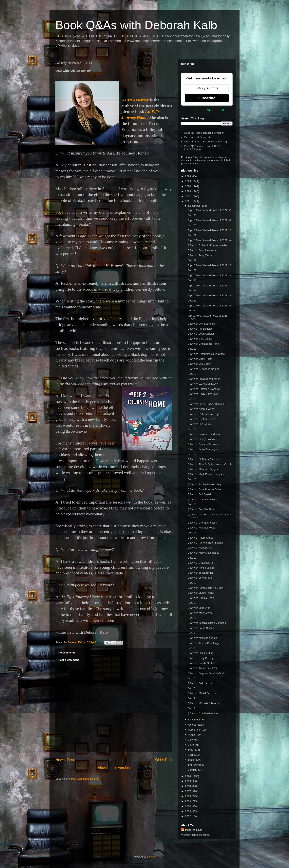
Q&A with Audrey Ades (200, 538)
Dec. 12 (192, 583)
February (194, 765)
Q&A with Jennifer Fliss (201, 509)
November (195, 720)
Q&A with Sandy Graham (202, 663)
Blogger (151, 857)
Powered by (207, 110)
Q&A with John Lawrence (202, 250)
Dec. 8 (191, 648)
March (192, 760)
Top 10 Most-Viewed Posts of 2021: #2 (209, 220)
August (193, 735)
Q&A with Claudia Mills (200, 563)
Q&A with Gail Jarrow (200, 683)
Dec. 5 (191, 688)
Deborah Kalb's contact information (204, 133)
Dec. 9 (191, 633)
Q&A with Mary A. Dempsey (203, 553)
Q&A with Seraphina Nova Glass (206, 354)
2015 (188, 801)
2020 (188, 776)
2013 (188, 811)
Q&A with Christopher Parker (204, 344)
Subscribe (207, 98)
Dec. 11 (192, 603)
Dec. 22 (192, 310)
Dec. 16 (192, 479)
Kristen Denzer (135, 100)
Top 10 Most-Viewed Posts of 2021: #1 (209, 210)
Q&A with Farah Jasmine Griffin (205, 588)
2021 (188, 201)
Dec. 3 (191, 708)
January (193, 770)
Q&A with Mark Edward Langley (206, 474)
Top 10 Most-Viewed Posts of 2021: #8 (209, 295)
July (191, 740)
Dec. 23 (192, 301)
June (191, 745)
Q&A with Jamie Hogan (201, 593)
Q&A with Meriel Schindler (202, 693)
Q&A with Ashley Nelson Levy (204, 484)
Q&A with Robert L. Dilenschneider (207, 245)
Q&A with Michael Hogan (202, 528)
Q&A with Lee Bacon (199, 364)
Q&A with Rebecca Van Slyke (204, 414)
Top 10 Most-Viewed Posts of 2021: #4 (209, 240)
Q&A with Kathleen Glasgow (204, 389)
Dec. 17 (192, 454)
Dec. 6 (191, 678)
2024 (188, 186)
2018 (188, 786)
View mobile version (114, 768)
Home (115, 760)
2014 (188, 806)
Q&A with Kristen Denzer (202, 419)
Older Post (164, 760)
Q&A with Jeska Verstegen (203, 449)
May (191, 750)
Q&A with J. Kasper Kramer (203, 369)
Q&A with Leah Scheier (201, 334)
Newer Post (65, 760)
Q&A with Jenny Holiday (201, 439)
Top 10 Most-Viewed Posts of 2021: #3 (209, 230)
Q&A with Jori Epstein (200, 494)
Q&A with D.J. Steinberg (201, 324)
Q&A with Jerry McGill (200, 578)
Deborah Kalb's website (198, 137)
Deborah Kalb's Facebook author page (206, 142)
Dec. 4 (191, 698)
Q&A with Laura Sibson (201, 628)
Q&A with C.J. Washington (202, 713)
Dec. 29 (192, 235)
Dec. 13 (192, 558)
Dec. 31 (192, 215)
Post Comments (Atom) (85, 779)
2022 (188, 196)
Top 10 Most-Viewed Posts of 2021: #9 (209, 306)
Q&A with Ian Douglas (200, 329)
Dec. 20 (192, 374)
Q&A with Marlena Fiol (200, 548)
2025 (188, 181)
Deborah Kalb (193, 830)
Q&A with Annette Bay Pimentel (205, 543)
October (193, 725)
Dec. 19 (192, 399)
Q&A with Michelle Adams (202, 638)
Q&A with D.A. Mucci (199, 424)
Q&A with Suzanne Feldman (204, 434)
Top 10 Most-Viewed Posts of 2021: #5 (209, 265)
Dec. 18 (192, 429)
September (195, 730)
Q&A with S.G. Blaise (200, 339)
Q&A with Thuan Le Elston (202, 668)
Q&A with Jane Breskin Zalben (205, 489)
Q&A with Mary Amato (200, 613)
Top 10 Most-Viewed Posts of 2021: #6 (209, 275)
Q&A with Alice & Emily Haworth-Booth (210, 464)
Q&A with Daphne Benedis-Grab (206, 673)
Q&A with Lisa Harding (200, 653)
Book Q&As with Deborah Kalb (136, 25)
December (195, 206)
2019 (188, 781)
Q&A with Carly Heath (200, 359)
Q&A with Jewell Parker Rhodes (206, 404)
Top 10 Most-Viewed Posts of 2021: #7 (209, 286)
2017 (188, 791)
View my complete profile (195, 835)
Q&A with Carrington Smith (203, 499)
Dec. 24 (192, 290)
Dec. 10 (192, 618)
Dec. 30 (192, 225)
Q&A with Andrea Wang (201, 409)
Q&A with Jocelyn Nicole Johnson (207, 623)
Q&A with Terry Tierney (201, 255)
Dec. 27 (192, 270)
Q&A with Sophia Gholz (201, 598)
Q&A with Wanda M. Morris (203, 384)
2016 (188, 796)
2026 (188, 176)
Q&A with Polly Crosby (200, 658)
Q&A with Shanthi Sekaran (203, 444)
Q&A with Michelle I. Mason (203, 703)
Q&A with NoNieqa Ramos (202, 459)
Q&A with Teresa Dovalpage (203, 643)
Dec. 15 (192, 504)
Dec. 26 (192, 280)
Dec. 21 (192, 349)
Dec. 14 (192, 533)
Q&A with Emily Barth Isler (202, 394)
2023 (188, 191)
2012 (188, 816)
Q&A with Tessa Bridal (200, 573)
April (191, 755)
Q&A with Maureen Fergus (202, 469)
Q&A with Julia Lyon (199, 608)
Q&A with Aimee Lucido (201, 568)
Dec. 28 (192, 260)
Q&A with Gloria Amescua (202, 523)
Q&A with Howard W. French (204, 379)
